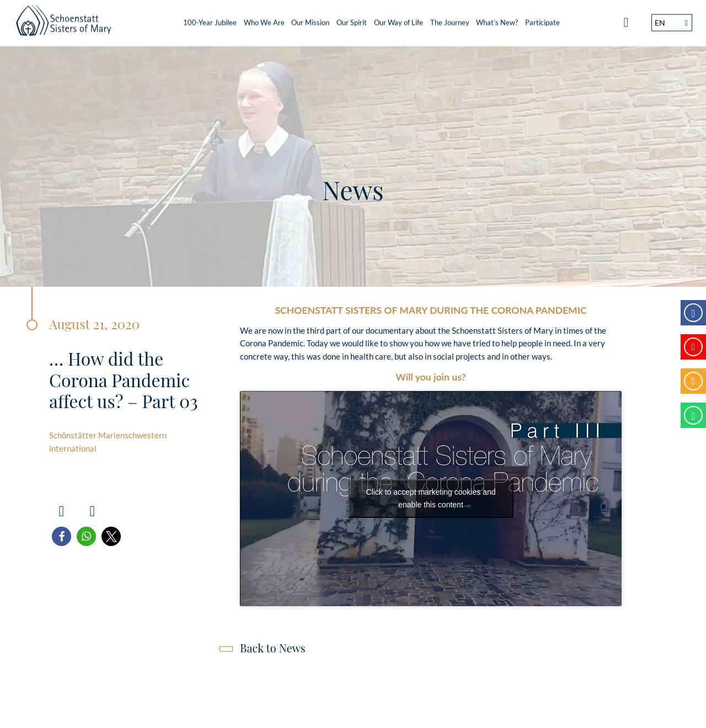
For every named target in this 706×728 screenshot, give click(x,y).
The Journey (450, 19)
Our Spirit (352, 19)
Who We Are (264, 19)
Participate (542, 19)
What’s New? (497, 19)
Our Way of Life (399, 19)
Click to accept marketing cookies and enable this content (431, 498)
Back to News (273, 648)
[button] (61, 536)
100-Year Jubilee (210, 19)
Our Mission (310, 19)
